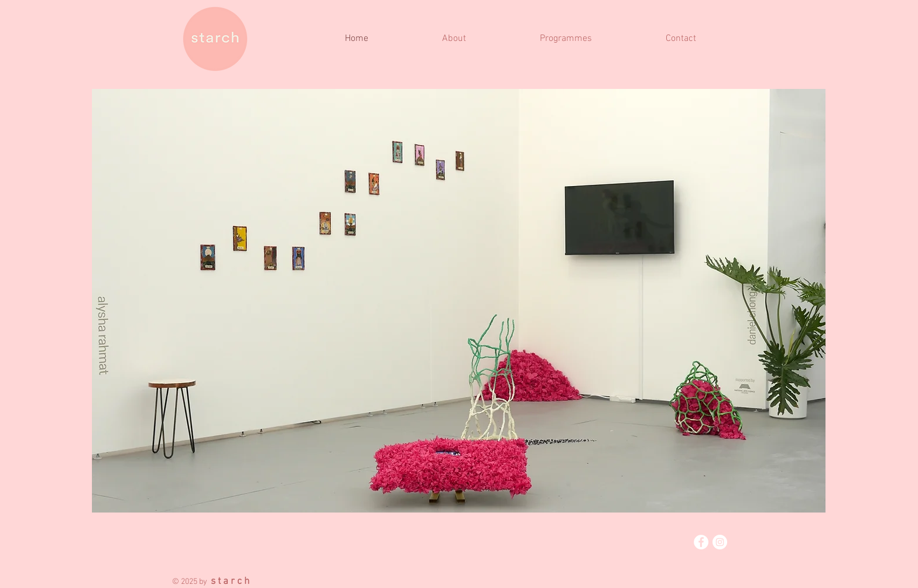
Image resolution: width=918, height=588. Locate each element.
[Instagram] (720, 542)
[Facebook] (701, 542)
